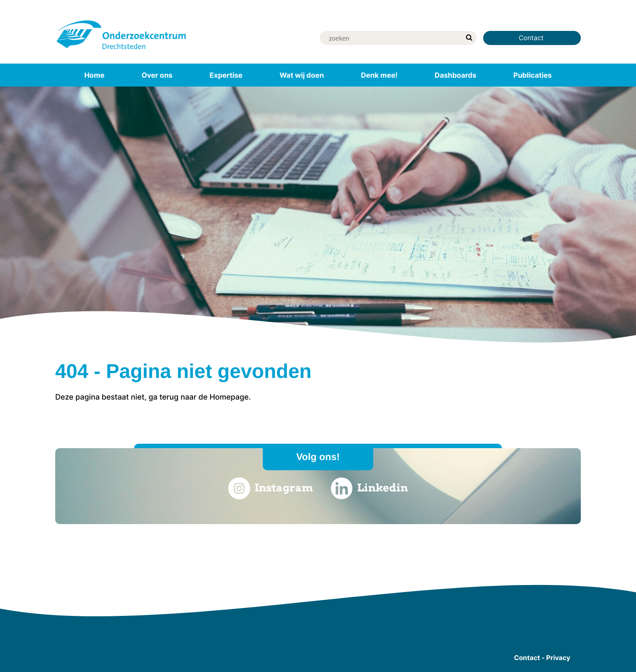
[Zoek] (390, 38)
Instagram (270, 488)
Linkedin (369, 488)
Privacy (558, 658)
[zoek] (469, 38)
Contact (532, 38)
